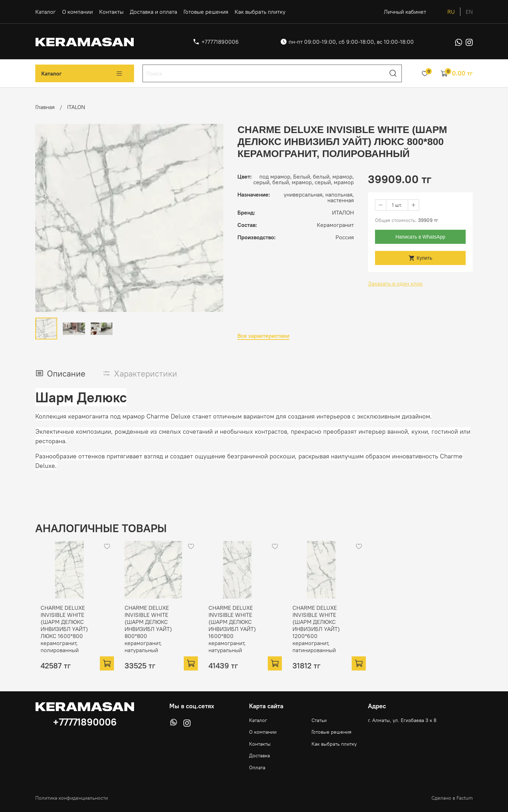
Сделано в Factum (452, 798)
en (469, 12)
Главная (45, 107)
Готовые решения (206, 12)
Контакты (111, 12)
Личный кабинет (405, 12)
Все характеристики (263, 336)
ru (451, 12)
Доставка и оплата (153, 12)
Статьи (319, 720)
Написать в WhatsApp (420, 237)
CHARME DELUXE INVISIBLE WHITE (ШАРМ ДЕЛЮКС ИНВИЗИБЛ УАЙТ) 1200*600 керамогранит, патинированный (328, 634)
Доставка (259, 756)
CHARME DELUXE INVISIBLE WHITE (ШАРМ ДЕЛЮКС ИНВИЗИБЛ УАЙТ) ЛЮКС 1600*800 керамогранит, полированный (59, 634)
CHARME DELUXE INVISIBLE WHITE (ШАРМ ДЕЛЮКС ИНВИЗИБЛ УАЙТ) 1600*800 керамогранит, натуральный (238, 634)
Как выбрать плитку (260, 12)
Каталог (46, 12)
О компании (77, 12)
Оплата (257, 768)
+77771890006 (220, 42)
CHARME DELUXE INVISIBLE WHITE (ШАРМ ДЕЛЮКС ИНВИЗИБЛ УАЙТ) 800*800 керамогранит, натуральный (155, 631)
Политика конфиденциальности (72, 798)
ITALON (76, 107)
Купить (420, 258)
